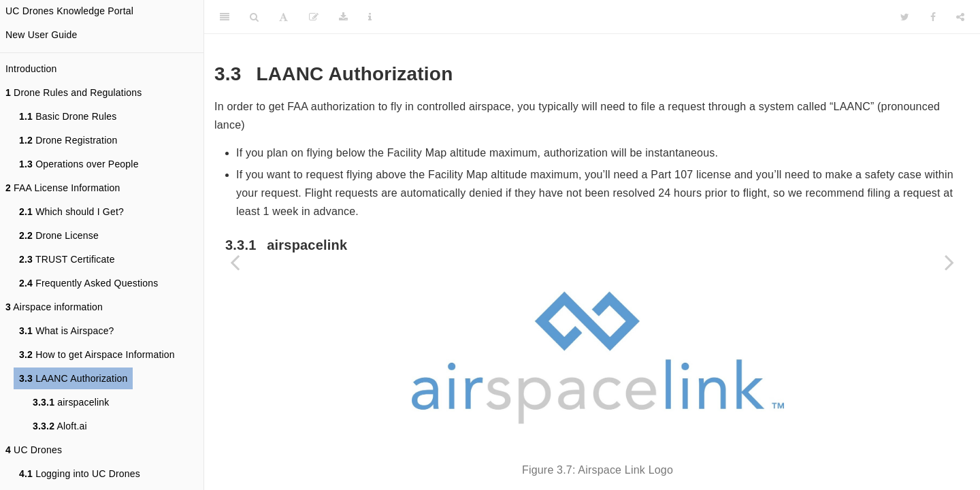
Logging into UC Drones (80, 474)
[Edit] (314, 17)
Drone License (59, 235)
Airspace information (54, 307)
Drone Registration (68, 140)
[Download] (343, 17)
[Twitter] (905, 17)
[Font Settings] (283, 17)
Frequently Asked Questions (88, 283)
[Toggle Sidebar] (225, 17)
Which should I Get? (71, 212)
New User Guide (42, 35)
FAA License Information (63, 188)
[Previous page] (235, 262)
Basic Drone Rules (68, 116)
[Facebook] (933, 17)
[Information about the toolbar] (370, 17)
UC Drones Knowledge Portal (69, 11)
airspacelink (71, 402)
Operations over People (79, 164)
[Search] (254, 17)
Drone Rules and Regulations (73, 93)
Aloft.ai (60, 426)
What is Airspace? (67, 331)
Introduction (31, 69)
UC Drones (34, 450)
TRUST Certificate (67, 259)
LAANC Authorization (73, 378)
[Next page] (949, 262)
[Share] (960, 17)
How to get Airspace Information (97, 355)
